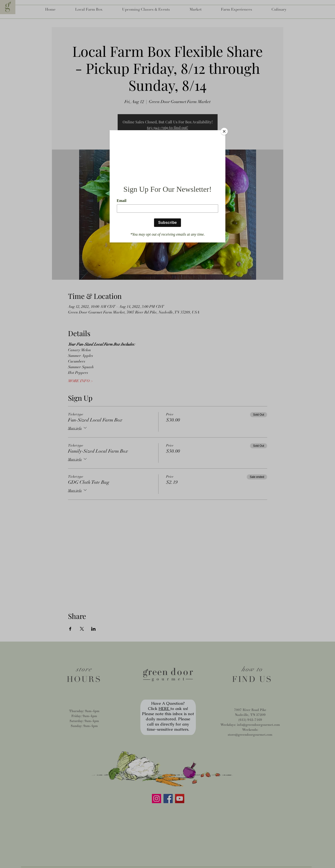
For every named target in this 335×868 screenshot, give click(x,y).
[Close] (224, 131)
